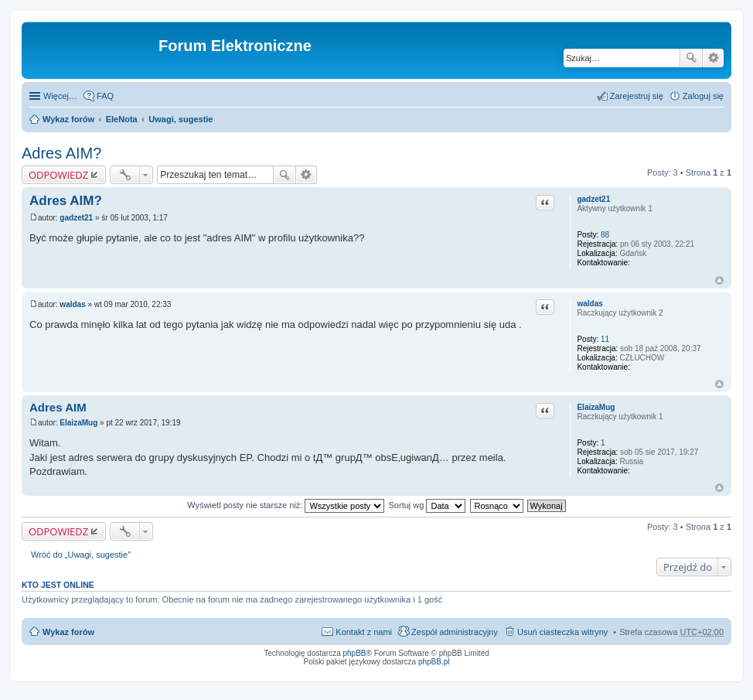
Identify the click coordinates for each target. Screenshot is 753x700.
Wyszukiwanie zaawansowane (713, 58)
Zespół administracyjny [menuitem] (455, 632)
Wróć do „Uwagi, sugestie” (81, 555)
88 (605, 235)
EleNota (122, 119)
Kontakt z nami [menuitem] (364, 632)
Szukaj (691, 58)
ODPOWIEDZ (58, 175)
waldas (589, 304)
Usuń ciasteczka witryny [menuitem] (562, 632)
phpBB (355, 653)
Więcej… (60, 96)
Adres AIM (58, 407)
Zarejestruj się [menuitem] (637, 96)
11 (605, 339)
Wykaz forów (68, 119)
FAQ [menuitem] (105, 96)
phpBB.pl (434, 662)
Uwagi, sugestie (181, 119)
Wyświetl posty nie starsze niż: (286, 505)
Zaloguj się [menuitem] (703, 96)
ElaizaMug (596, 407)
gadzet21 (593, 199)
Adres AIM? (61, 153)
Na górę (719, 280)
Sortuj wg (428, 505)
